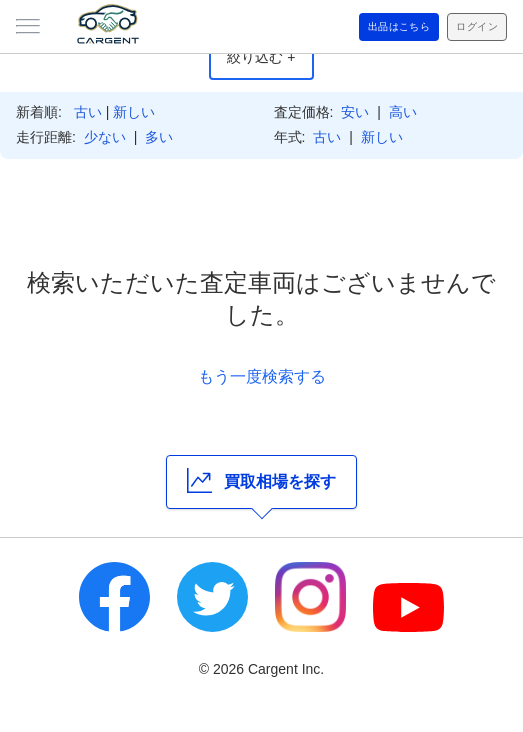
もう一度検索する (262, 376)
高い (403, 112)
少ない (105, 137)
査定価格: (304, 112)
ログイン (477, 26)
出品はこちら (399, 26)
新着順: (39, 112)
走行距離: (46, 137)
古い (88, 112)
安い (355, 112)
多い (159, 137)
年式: (290, 137)
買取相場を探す (261, 480)
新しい (134, 112)
